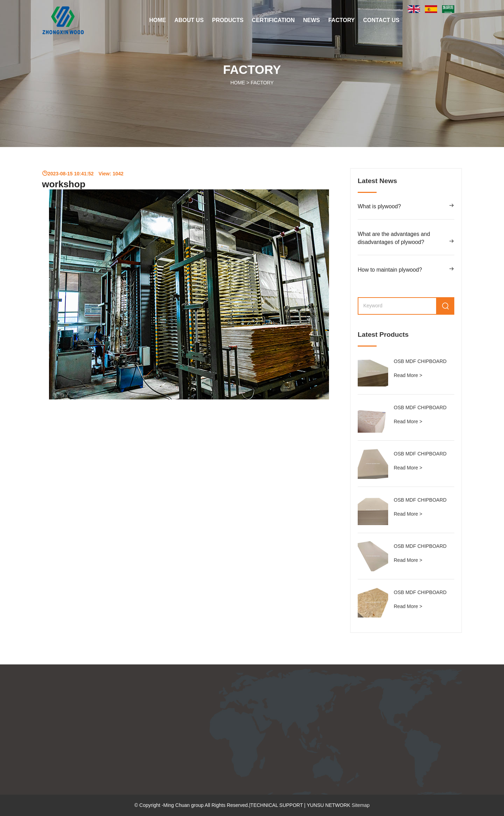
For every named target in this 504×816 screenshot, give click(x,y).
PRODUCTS (228, 20)
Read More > (408, 375)
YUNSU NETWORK (329, 805)
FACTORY (342, 20)
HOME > (252, 83)
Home (157, 20)
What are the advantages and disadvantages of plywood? (394, 238)
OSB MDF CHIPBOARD (420, 361)
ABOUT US (189, 20)
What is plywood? (379, 206)
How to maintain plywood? (390, 270)
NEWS (311, 20)
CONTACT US (381, 20)
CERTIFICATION (273, 20)
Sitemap (361, 805)
